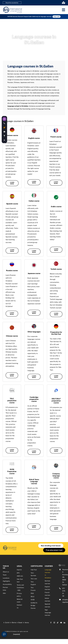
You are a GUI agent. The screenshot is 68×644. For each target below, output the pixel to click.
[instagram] (54, 623)
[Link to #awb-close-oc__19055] (4, 140)
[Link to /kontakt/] (4, 127)
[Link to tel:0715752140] (4, 123)
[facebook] (51, 623)
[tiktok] (58, 623)
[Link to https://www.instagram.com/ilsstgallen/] (4, 119)
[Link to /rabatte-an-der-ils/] (4, 132)
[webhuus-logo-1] (17, 634)
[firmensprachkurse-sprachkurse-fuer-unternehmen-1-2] (10, 546)
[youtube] (61, 623)
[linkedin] (64, 623)
